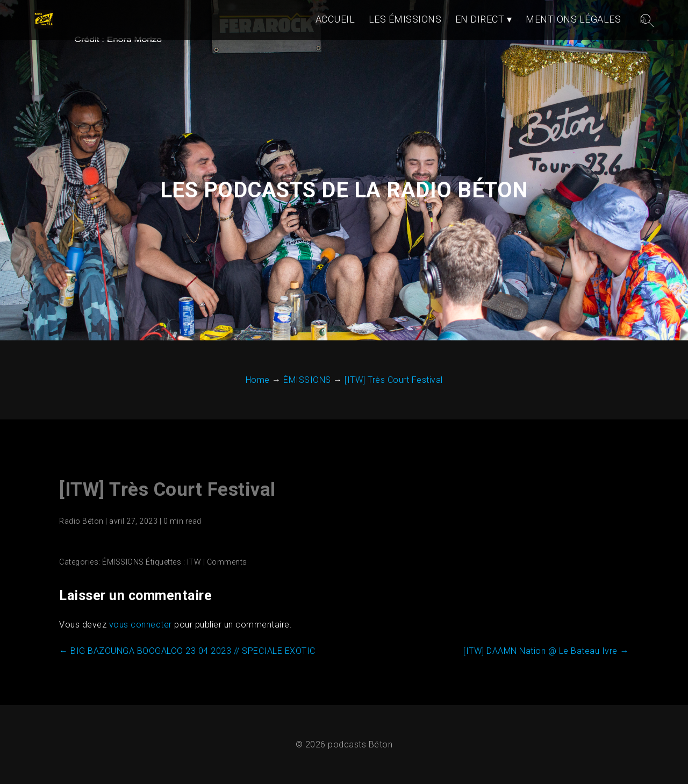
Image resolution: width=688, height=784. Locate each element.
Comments (227, 562)
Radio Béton (81, 521)
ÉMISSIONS (123, 562)
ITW (194, 562)
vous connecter (141, 625)
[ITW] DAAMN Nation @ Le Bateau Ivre (546, 651)
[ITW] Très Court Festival (167, 490)
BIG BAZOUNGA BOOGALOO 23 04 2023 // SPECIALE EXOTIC (187, 651)
